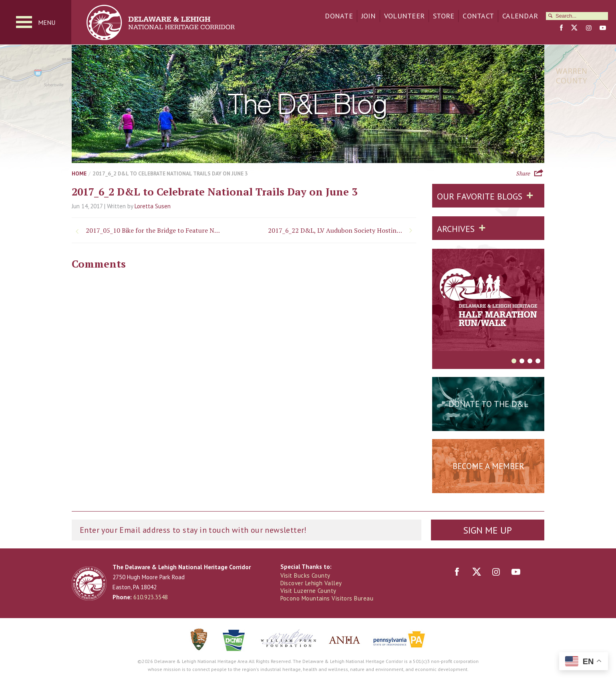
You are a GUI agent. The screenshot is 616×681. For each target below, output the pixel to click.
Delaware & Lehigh (89, 583)
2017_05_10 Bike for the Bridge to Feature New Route (154, 230)
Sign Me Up (487, 530)
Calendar (520, 16)
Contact (478, 16)
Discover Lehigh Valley (311, 583)
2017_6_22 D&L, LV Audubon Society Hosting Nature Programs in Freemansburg (342, 230)
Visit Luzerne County (308, 591)
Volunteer (404, 16)
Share (523, 173)
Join (368, 16)
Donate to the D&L (488, 404)
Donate (339, 16)
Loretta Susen (153, 206)
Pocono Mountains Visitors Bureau (327, 598)
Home (79, 173)
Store (444, 16)
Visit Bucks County (305, 575)
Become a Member (488, 466)
